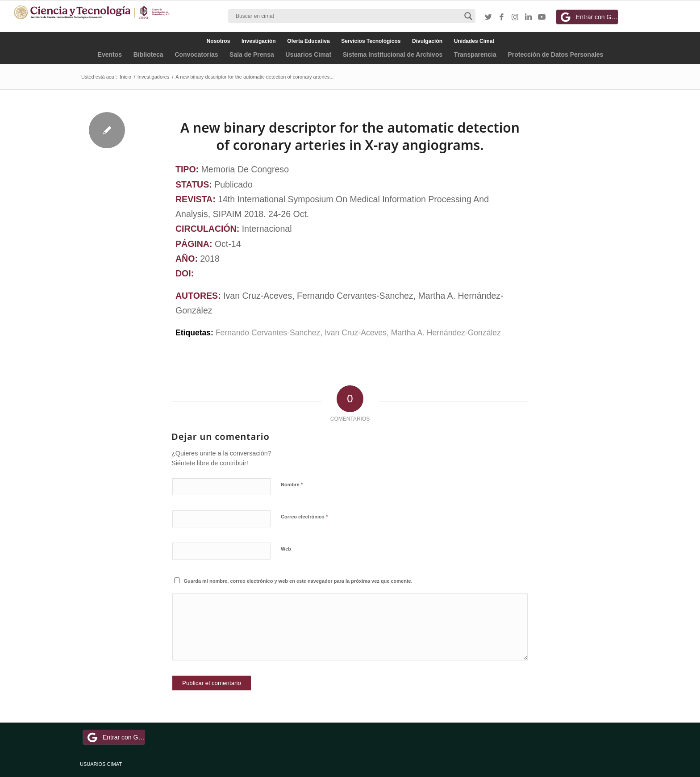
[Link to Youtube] (542, 17)
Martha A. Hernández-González (446, 333)
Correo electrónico (304, 516)
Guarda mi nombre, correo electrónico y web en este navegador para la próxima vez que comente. (298, 581)
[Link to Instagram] (515, 17)
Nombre (292, 484)
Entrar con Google (588, 17)
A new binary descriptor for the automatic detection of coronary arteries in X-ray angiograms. (350, 136)
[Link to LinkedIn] (529, 17)
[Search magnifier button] (468, 16)
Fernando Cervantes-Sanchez (268, 333)
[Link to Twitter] (488, 17)
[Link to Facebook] (502, 17)
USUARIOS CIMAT (101, 764)
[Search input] (348, 16)
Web (286, 549)
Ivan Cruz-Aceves (356, 333)
